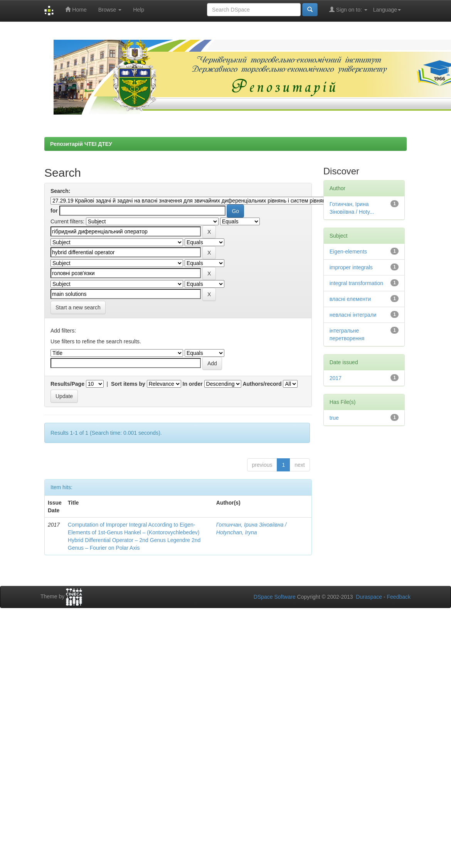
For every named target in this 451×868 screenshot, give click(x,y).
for (54, 211)
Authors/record (262, 384)
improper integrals (351, 267)
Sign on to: (348, 9)
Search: (60, 191)
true (334, 418)
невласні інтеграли (353, 315)
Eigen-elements (348, 252)
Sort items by (128, 384)
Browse (110, 10)
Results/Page (67, 384)
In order (193, 384)
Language (387, 10)
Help (139, 10)
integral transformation (356, 283)
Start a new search (78, 307)
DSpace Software (275, 597)
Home (76, 9)
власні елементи (350, 299)
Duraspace (369, 597)
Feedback (399, 597)
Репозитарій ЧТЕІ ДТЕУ (81, 144)
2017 (336, 378)
